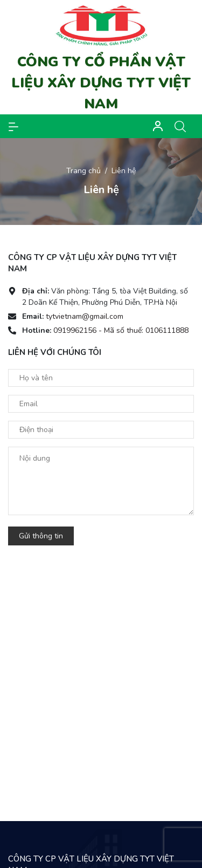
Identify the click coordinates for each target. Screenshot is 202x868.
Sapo (123, 855)
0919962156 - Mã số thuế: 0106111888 (121, 330)
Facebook (40, 727)
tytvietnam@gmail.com (85, 316)
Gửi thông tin (41, 536)
